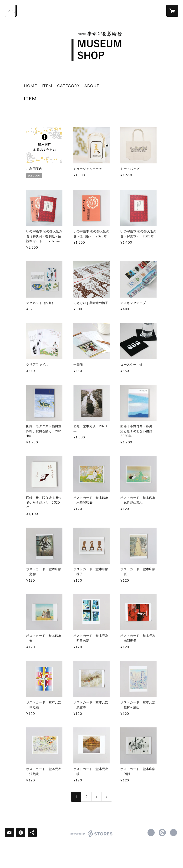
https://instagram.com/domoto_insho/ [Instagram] (162, 833)
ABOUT (92, 86)
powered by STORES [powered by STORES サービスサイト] (92, 837)
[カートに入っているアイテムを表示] (172, 11)
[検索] (11, 11)
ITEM (47, 86)
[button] (68, 87)
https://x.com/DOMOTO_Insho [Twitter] (151, 833)
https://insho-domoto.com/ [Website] (173, 833)
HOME (30, 86)
